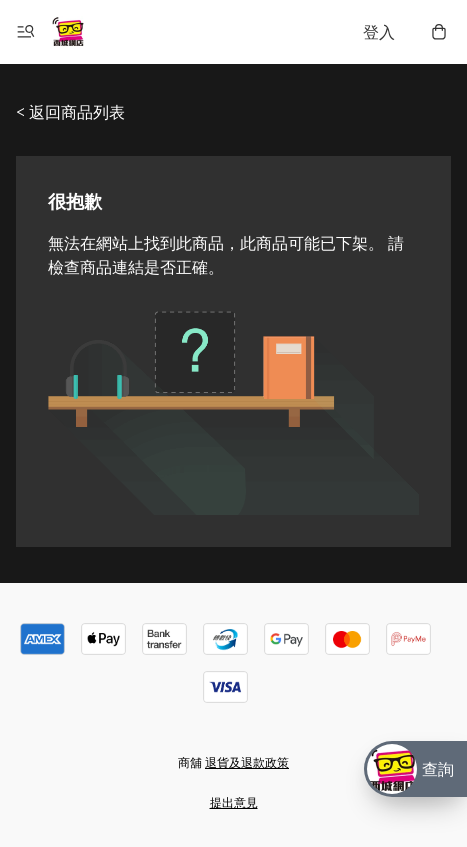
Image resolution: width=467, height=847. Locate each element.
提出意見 (234, 802)
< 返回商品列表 (70, 112)
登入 (379, 32)
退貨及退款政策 (247, 762)
